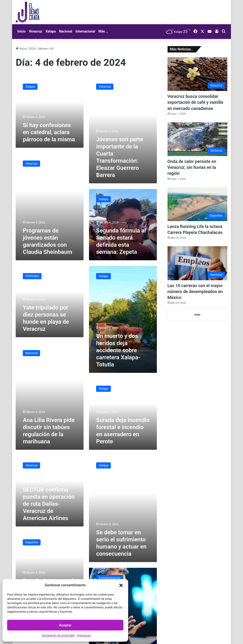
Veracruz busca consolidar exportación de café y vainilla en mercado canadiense (195, 102)
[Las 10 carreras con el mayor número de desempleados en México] (197, 263)
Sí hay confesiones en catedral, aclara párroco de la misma (49, 132)
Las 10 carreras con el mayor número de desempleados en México (195, 291)
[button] (121, 585)
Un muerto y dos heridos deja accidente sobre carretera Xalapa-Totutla (118, 350)
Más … (103, 31)
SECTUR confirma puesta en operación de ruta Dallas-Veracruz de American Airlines (49, 504)
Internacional (85, 31)
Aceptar (65, 625)
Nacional (66, 31)
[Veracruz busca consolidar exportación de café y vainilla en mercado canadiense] (197, 74)
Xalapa (51, 31)
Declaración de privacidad (58, 635)
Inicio (21, 31)
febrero (43, 49)
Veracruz (36, 31)
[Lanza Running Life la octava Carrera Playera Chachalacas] (197, 204)
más (197, 315)
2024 (32, 49)
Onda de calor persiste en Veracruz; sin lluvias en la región (192, 167)
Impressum (84, 635)
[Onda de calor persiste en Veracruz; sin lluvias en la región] (197, 139)
